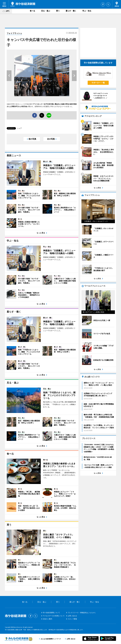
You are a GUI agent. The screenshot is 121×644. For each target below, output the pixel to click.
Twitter (108, 4)
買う (58, 11)
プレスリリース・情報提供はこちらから (82, 613)
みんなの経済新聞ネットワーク (19, 639)
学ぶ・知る (87, 11)
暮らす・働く (71, 11)
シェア (19, 128)
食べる (32, 11)
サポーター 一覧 (98, 83)
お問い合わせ (72, 616)
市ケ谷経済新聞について (51, 613)
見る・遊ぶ (46, 11)
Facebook (103, 4)
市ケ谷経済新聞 (23, 4)
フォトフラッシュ (14, 33)
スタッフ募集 (72, 619)
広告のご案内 (47, 619)
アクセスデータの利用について (54, 616)
